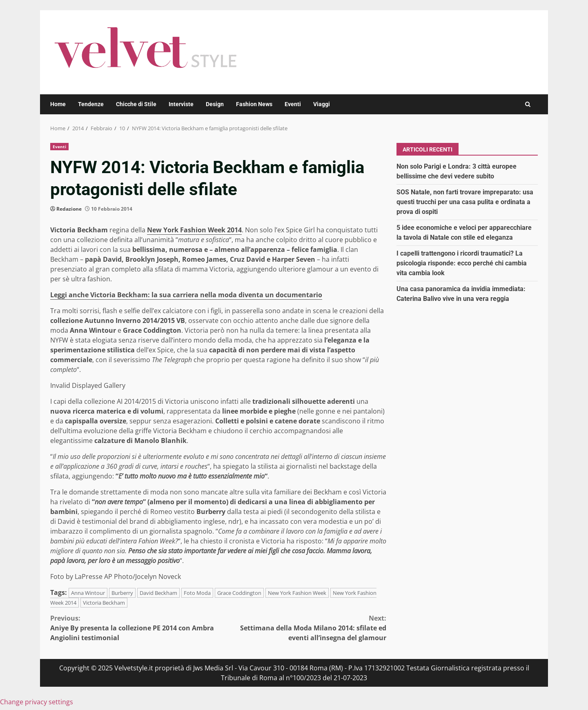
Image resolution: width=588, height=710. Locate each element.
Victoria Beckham (104, 603)
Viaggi (322, 104)
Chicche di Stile (136, 104)
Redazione (69, 209)
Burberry (122, 593)
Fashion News (254, 104)
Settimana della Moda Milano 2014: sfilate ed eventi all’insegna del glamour (303, 628)
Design (215, 104)
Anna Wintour (88, 593)
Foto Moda (197, 593)
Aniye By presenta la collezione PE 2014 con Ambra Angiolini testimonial (134, 628)
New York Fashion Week (297, 593)
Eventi (293, 104)
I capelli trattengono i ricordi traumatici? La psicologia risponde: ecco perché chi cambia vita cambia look (462, 263)
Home (58, 104)
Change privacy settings (37, 702)
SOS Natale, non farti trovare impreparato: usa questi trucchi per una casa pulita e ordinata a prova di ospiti (465, 202)
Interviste (181, 104)
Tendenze (91, 104)
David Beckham (158, 593)
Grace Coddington (239, 593)
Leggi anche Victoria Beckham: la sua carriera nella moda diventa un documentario (186, 295)
